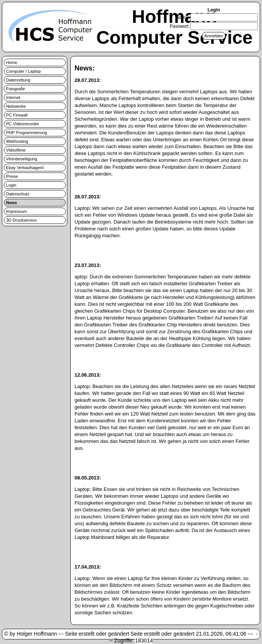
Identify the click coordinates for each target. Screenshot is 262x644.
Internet (13, 97)
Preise (12, 176)
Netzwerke (16, 106)
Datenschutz (18, 194)
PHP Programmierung (26, 133)
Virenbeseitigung (22, 159)
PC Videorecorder (23, 124)
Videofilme (16, 150)
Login (11, 185)
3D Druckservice (21, 220)
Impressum (16, 211)
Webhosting (17, 141)
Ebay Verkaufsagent (25, 168)
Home (12, 62)
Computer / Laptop (23, 71)
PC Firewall (17, 115)
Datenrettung (18, 80)
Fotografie (16, 89)
